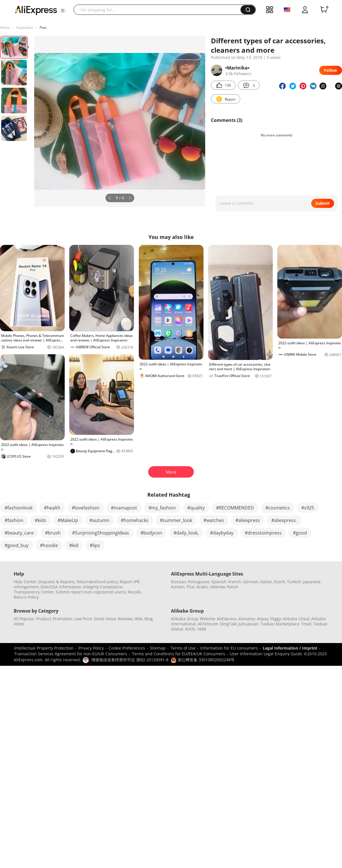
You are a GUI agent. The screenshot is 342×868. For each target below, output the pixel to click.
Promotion (63, 619)
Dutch (280, 582)
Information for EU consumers (229, 648)
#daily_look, (186, 533)
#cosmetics (278, 508)
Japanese (312, 582)
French (235, 582)
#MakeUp (68, 520)
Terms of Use (183, 648)
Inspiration (25, 27)
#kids (40, 520)
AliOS (190, 629)
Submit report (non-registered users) (91, 592)
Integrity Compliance (103, 587)
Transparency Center (34, 592)
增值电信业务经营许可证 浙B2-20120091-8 (130, 660)
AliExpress (227, 619)
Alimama (247, 619)
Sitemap (158, 648)
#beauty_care (19, 533)
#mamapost (124, 508)
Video (19, 624)
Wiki (139, 619)
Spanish (219, 582)
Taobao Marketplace (280, 624)
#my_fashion (162, 508)
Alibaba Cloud (296, 619)
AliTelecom (208, 624)
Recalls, (135, 592)
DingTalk (228, 624)
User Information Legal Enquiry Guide (266, 654)
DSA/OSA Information (61, 587)
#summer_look (176, 520)
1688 (201, 629)
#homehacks (135, 520)
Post (43, 27)
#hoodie (49, 545)
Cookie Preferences (127, 648)
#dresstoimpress (263, 533)
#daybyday (222, 533)
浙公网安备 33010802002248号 (203, 660)
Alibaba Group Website (193, 619)
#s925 (308, 508)
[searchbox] (159, 10)
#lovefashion (86, 508)
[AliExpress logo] (36, 10)
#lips (95, 545)
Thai (191, 587)
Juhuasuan (249, 624)
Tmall (306, 624)
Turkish (294, 582)
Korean (178, 587)
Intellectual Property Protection (44, 648)
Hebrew (218, 587)
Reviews (125, 619)
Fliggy (276, 619)
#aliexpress (248, 520)
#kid (74, 545)
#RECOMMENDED (235, 508)
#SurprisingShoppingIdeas (101, 533)
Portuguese (199, 582)
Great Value (105, 619)
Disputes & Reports (57, 582)
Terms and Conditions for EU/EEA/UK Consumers (179, 654)
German (251, 582)
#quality (196, 508)
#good (300, 533)
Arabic (202, 587)
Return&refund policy (97, 582)
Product (44, 619)
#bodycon (151, 533)
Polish (233, 587)
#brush (53, 533)
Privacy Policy (91, 648)
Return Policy (26, 597)
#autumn (99, 520)
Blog (149, 619)
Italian (266, 582)
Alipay (263, 619)
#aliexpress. (284, 520)
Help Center (25, 582)
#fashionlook (19, 508)
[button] (63, 11)
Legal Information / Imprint (290, 648)
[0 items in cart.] (324, 10)
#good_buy (17, 545)
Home (5, 27)
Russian (179, 582)
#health (52, 508)
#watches (214, 520)
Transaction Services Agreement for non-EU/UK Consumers (71, 654)
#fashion (14, 520)
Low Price (83, 619)
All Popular (24, 619)
